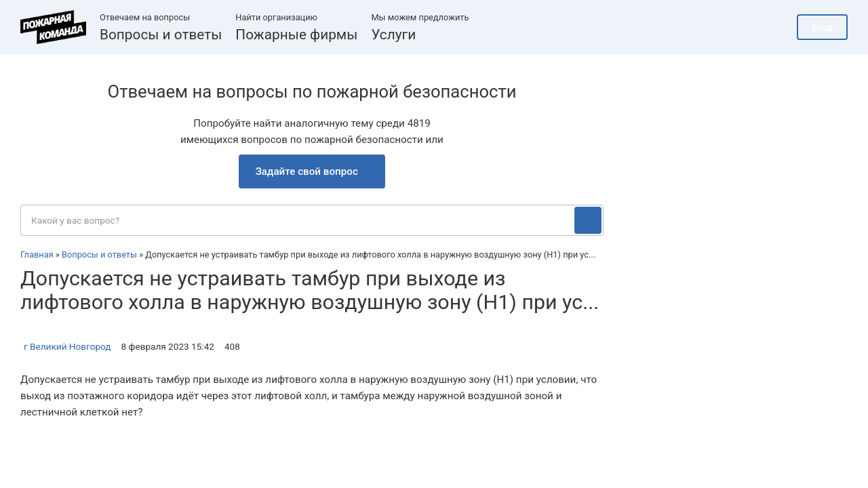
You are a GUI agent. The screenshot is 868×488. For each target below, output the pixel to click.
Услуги (393, 35)
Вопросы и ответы (161, 35)
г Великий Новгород (67, 346)
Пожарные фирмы (296, 35)
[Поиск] (588, 220)
